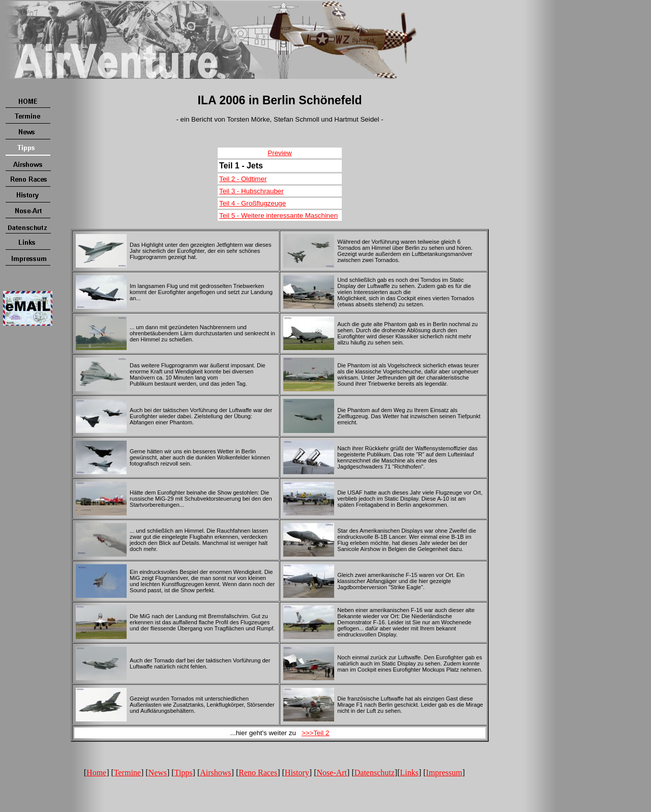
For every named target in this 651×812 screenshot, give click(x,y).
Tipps (184, 773)
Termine (127, 773)
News (158, 773)
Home (96, 773)
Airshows (215, 773)
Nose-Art (332, 773)
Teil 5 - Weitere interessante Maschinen (278, 215)
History (297, 773)
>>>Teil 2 (315, 733)
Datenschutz (375, 773)
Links (409, 773)
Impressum (444, 773)
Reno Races (258, 773)
